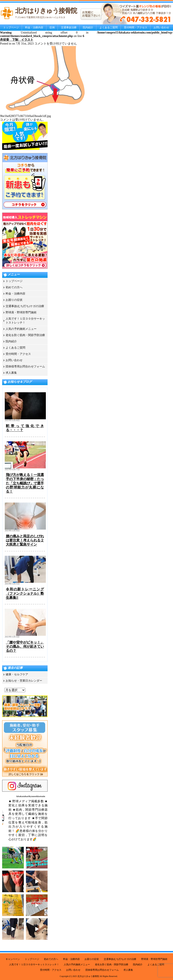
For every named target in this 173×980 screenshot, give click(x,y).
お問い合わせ (161, 27)
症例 (52, 27)
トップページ (11, 27)
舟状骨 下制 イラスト (17, 40)
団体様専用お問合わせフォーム (25, 366)
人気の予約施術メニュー (21, 329)
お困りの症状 (14, 300)
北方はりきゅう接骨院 (88, 976)
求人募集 (11, 373)
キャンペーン (13, 959)
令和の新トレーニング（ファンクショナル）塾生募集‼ (25, 593)
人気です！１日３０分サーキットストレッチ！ (34, 964)
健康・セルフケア (17, 674)
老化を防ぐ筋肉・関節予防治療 (25, 335)
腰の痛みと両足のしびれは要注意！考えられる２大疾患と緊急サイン (25, 540)
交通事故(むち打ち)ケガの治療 (25, 306)
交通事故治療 (69, 27)
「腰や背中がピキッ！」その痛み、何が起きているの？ (25, 646)
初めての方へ (14, 287)
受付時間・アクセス (136, 27)
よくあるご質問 (109, 27)
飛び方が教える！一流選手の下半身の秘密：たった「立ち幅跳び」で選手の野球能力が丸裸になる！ (25, 483)
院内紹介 (88, 27)
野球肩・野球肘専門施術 (21, 312)
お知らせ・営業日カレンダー (24, 681)
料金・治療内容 (34, 27)
